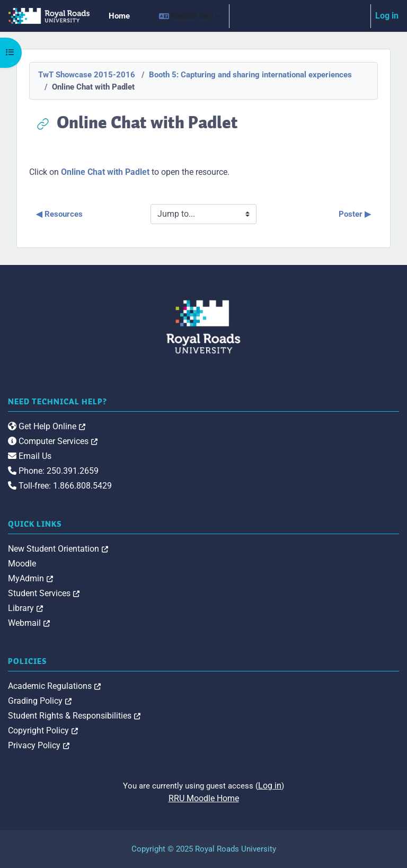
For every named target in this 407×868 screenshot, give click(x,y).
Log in (387, 16)
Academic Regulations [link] (54, 686)
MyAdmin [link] (30, 578)
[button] (189, 16)
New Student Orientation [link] (58, 549)
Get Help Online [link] (47, 426)
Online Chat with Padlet (105, 172)
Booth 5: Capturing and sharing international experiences (250, 75)
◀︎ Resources (59, 214)
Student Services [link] (44, 593)
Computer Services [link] (53, 441)
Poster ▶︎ (355, 214)
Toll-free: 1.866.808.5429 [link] (60, 486)
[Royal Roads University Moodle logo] (203, 327)
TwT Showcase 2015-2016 (87, 75)
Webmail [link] (29, 623)
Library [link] (25, 608)
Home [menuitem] (119, 16)
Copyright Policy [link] (43, 730)
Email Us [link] (30, 456)
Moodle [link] (22, 564)
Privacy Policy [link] (39, 745)
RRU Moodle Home (204, 798)
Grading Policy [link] (40, 701)
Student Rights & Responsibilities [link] (74, 716)
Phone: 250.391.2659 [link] (53, 471)
